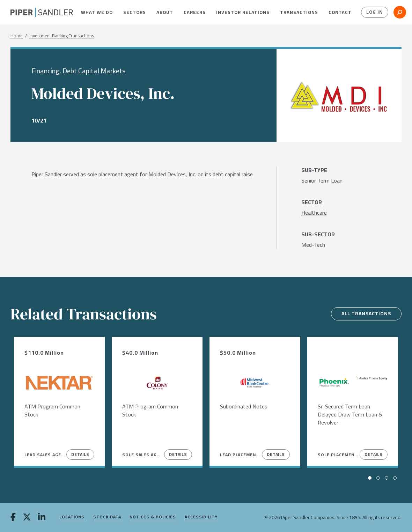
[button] (97, 12)
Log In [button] (374, 12)
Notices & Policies (153, 517)
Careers (195, 12)
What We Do (97, 12)
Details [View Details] (80, 454)
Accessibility (201, 517)
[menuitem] (97, 12)
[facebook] (13, 518)
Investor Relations (243, 12)
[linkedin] (42, 518)
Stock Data (107, 517)
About (165, 12)
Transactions (299, 12)
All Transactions (365, 314)
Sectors (135, 12)
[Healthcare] (314, 213)
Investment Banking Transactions (62, 36)
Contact (340, 12)
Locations (72, 517)
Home (17, 36)
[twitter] (27, 518)
